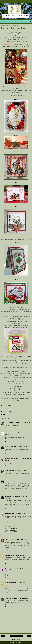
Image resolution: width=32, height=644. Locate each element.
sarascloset (8, 555)
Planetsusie (8, 481)
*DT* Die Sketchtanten (11, 527)
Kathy (16, 135)
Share (3, 415)
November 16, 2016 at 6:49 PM (18, 471)
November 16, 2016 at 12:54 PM (20, 447)
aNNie (16, 152)
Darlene (16, 99)
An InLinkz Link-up (6, 405)
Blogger (19, 642)
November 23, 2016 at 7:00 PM (21, 555)
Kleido (7, 514)
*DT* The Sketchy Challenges (13, 528)
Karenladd (8, 598)
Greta (7, 540)
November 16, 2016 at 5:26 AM (22, 423)
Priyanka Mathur (10, 496)
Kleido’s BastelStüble (11, 530)
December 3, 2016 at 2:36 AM (19, 598)
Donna (16, 243)
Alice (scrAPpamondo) (12, 459)
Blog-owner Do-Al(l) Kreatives (13, 532)
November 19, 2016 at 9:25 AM (21, 481)
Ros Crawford (9, 423)
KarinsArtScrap (9, 433)
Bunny (7, 471)
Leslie (16, 183)
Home (16, 636)
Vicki (16, 206)
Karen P (7, 583)
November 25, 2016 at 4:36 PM (19, 583)
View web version (16, 639)
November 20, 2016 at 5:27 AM (18, 514)
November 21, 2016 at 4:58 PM (17, 540)
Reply (7, 428)
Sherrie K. (8, 447)
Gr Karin (7, 439)
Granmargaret (9, 569)
